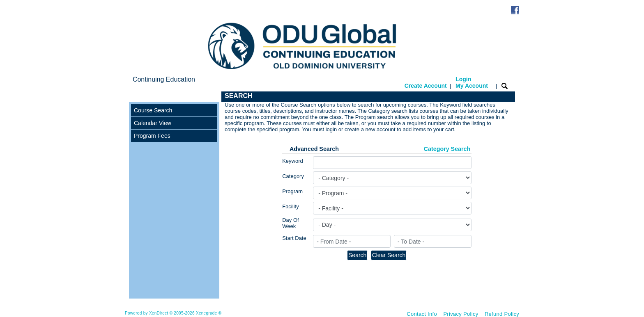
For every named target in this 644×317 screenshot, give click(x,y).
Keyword (293, 161)
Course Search (153, 110)
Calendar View (153, 123)
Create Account (426, 86)
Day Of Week (290, 223)
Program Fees (152, 136)
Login (472, 82)
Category (293, 176)
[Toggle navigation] (137, 97)
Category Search (447, 149)
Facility (290, 206)
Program (292, 191)
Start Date (294, 238)
